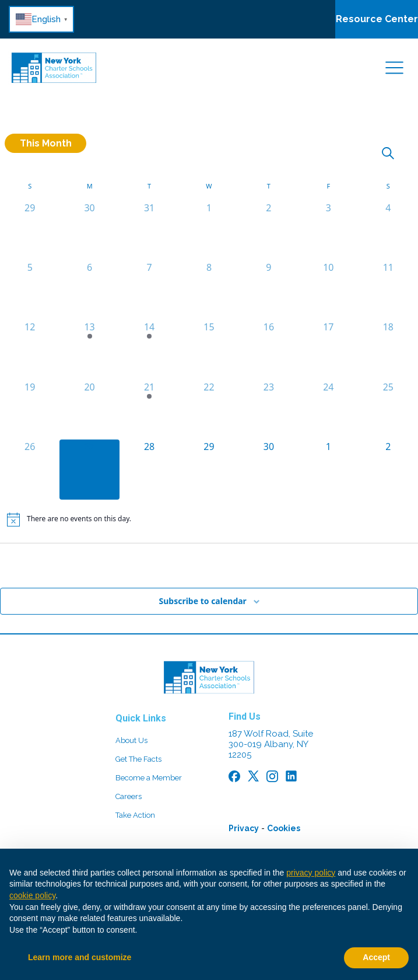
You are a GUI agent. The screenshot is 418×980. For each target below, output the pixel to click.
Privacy (244, 828)
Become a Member (149, 778)
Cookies (284, 828)
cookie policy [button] (32, 895)
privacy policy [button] (311, 873)
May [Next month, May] (407, 562)
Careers (129, 796)
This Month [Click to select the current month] (46, 143)
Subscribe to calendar (202, 601)
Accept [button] (376, 957)
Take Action (135, 815)
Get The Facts (138, 759)
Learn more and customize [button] (80, 957)
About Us (131, 740)
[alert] (209, 519)
